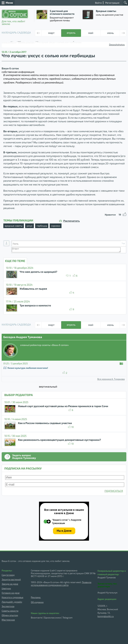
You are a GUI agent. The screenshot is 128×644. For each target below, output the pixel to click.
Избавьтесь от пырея (33, 289)
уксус (29, 226)
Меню (7, 3)
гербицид (42, 226)
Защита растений (11, 579)
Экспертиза (8, 606)
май (91, 33)
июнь (110, 33)
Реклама (36, 597)
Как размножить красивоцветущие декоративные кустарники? (59, 440)
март (51, 33)
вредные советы (14, 226)
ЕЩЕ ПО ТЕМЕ (15, 261)
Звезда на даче (10, 584)
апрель (71, 33)
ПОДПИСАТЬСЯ (114, 491)
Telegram (68, 618)
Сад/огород (8, 575)
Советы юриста (10, 611)
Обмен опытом (10, 615)
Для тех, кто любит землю (15, 17)
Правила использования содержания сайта (61, 584)
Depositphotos (117, 45)
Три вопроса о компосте (35, 305)
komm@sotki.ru (106, 616)
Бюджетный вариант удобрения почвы (62, 19)
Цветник (6, 588)
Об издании (37, 602)
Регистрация (112, 3)
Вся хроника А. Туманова (111, 379)
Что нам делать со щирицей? (38, 272)
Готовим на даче (11, 593)
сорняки (55, 226)
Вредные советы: (106, 11)
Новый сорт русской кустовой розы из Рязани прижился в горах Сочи (63, 406)
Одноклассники (52, 618)
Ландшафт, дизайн (12, 602)
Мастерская (8, 620)
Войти (98, 3)
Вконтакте (37, 618)
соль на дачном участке (109, 15)
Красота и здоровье (12, 597)
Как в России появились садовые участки (45, 423)
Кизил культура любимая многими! (28, 368)
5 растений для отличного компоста (62, 12)
